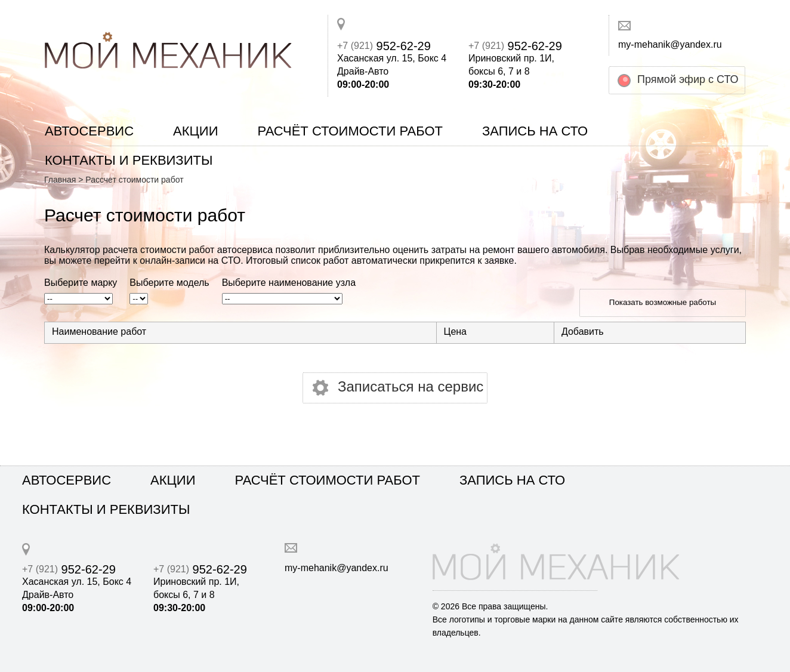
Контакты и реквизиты (129, 160)
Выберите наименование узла (289, 283)
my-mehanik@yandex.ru (670, 44)
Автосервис (89, 131)
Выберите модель (169, 283)
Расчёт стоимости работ (350, 131)
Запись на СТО (535, 131)
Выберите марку (81, 283)
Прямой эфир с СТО (688, 79)
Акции (195, 131)
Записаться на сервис (411, 386)
